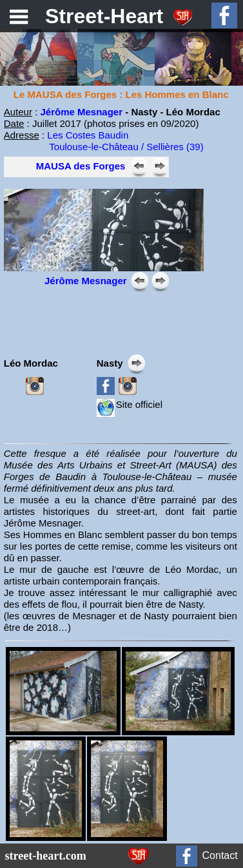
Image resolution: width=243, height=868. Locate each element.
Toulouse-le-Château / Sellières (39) (126, 147)
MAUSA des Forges (81, 166)
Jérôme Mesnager (81, 112)
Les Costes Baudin (88, 135)
